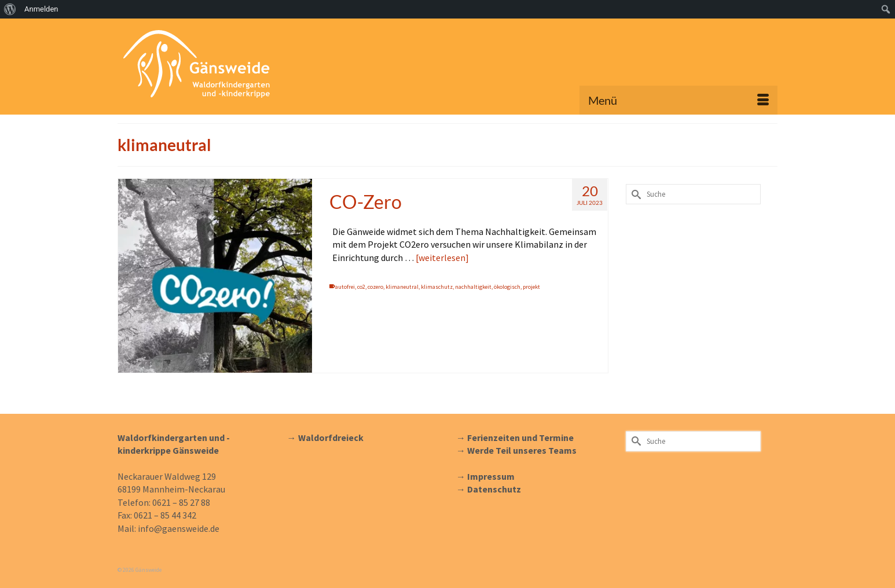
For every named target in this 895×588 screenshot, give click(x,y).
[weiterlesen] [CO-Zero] (442, 258)
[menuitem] (10, 9)
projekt (531, 287)
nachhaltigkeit (473, 287)
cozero (375, 287)
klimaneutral (402, 287)
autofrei (345, 287)
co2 (361, 287)
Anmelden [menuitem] (41, 9)
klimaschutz (437, 287)
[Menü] (678, 100)
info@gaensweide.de (179, 528)
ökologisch (507, 287)
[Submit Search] (634, 194)
